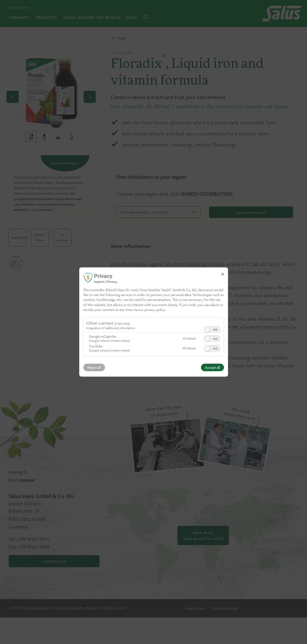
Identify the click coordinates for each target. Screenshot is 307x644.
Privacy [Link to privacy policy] (112, 282)
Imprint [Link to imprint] (99, 282)
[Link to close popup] (223, 274)
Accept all (212, 367)
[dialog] (154, 322)
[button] (207, 330)
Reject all (94, 367)
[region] (154, 338)
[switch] (212, 329)
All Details (189, 338)
